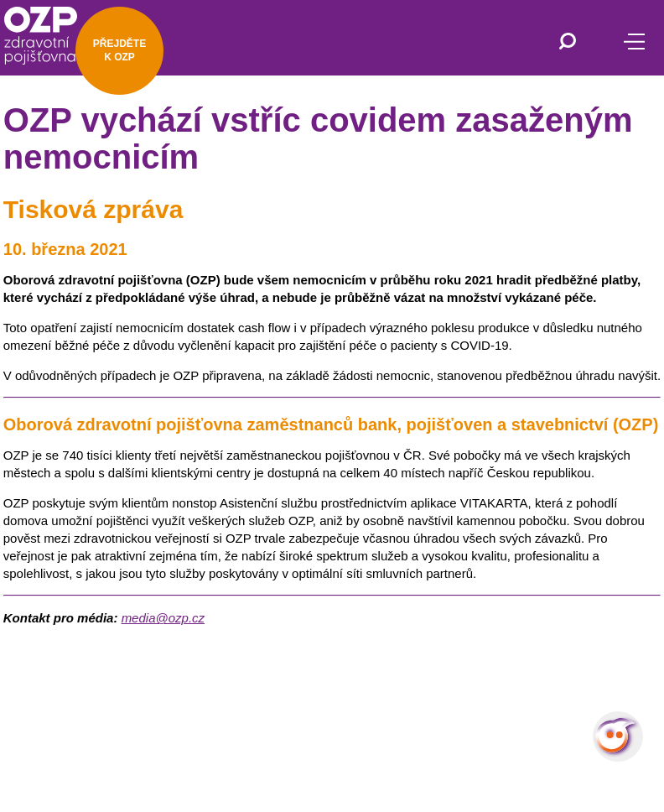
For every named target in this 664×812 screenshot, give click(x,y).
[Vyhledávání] (568, 43)
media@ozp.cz (163, 618)
